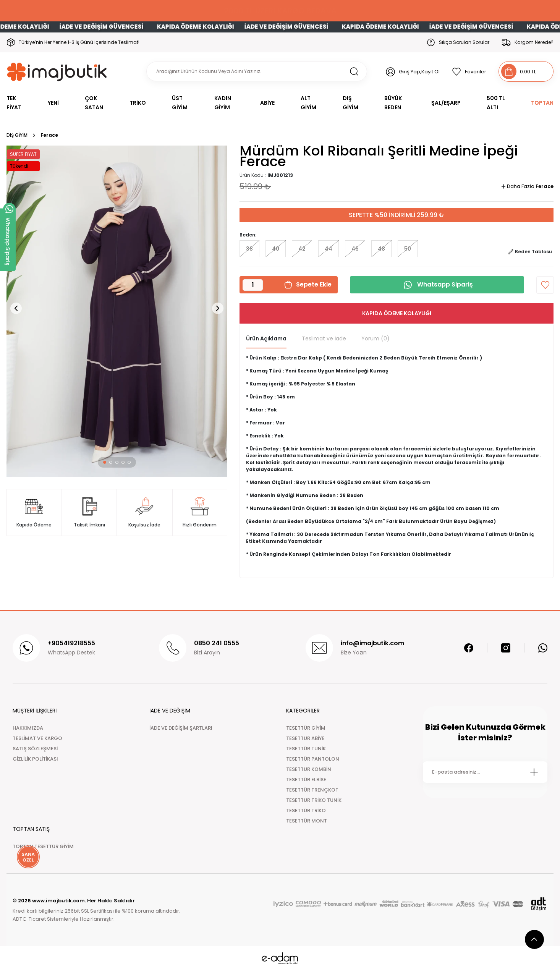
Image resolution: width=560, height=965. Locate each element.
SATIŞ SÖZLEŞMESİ (35, 749)
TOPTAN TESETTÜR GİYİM (43, 846)
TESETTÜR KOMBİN (309, 769)
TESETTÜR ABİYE (305, 738)
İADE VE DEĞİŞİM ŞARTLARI (181, 728)
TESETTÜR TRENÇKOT (312, 790)
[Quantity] (253, 285)
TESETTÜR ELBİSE (306, 780)
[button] (105, 462)
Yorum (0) (375, 338)
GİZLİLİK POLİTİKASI (35, 759)
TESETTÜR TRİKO (306, 810)
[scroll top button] (534, 939)
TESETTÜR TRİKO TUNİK (314, 800)
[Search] (257, 71)
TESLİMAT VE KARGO (37, 738)
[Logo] (57, 72)
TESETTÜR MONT (307, 821)
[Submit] (534, 772)
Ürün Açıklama (266, 338)
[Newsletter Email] (485, 772)
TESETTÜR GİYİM (306, 728)
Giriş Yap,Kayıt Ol (419, 72)
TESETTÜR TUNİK (306, 749)
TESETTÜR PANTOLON (313, 759)
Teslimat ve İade (324, 338)
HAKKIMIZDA (28, 728)
